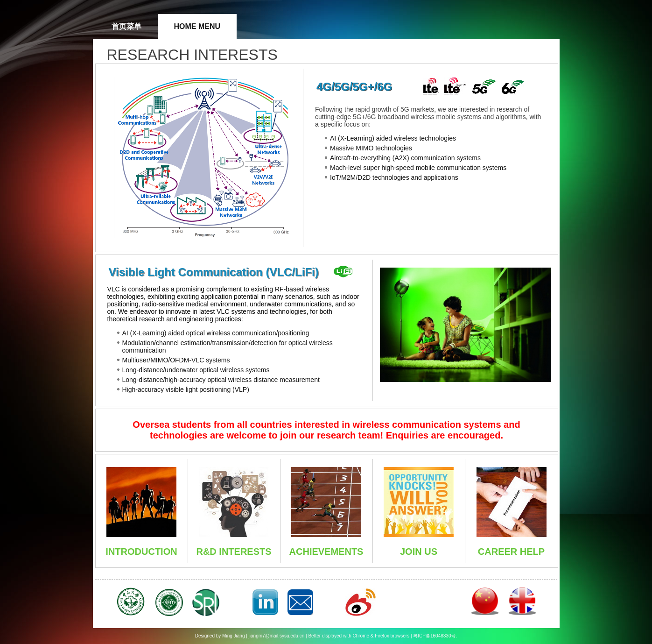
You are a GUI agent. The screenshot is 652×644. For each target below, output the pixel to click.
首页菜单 (126, 26)
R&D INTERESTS (234, 552)
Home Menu (197, 26)
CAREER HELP (511, 552)
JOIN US (419, 552)
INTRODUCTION (141, 552)
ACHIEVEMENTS (326, 552)
